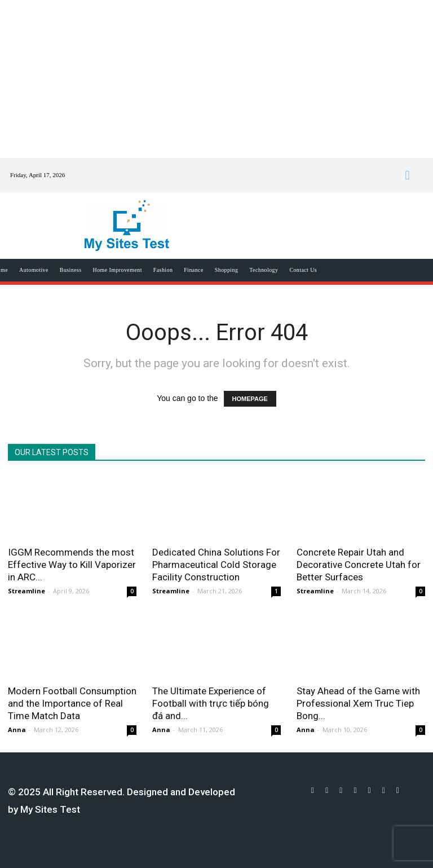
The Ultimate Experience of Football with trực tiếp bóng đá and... (211, 703)
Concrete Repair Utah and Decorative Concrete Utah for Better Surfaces (359, 565)
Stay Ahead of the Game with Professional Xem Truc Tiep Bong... (358, 703)
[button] (407, 175)
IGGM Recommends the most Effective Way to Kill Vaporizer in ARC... (72, 565)
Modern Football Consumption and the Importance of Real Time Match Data (72, 703)
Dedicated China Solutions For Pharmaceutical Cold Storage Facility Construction (216, 565)
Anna (17, 730)
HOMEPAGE (250, 399)
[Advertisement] (216, 79)
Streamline (26, 591)
